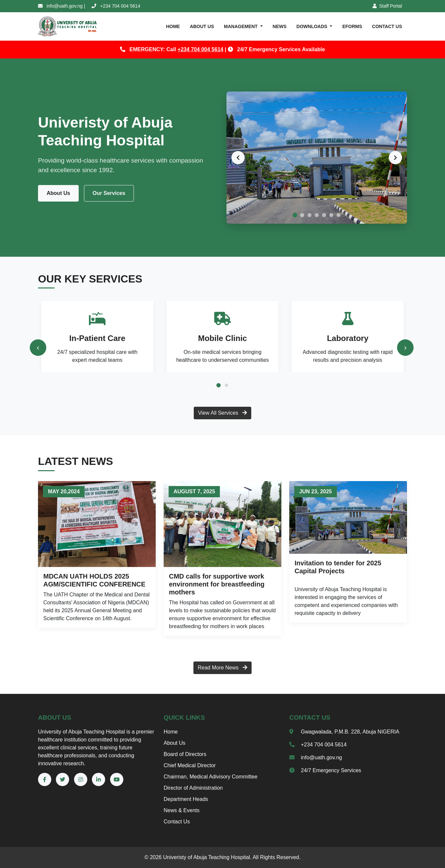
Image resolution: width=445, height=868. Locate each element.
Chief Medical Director (190, 765)
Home (171, 732)
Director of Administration (193, 788)
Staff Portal (387, 6)
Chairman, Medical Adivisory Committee (211, 777)
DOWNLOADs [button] (313, 26)
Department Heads (186, 799)
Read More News (222, 668)
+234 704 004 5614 (200, 49)
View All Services (222, 413)
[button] (219, 385)
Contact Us (177, 822)
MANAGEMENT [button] (241, 26)
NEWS (280, 26)
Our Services (109, 193)
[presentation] (38, 348)
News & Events (182, 810)
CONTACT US (387, 26)
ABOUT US (202, 26)
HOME (173, 26)
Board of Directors (185, 754)
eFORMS (352, 26)
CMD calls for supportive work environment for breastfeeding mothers (217, 584)
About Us (58, 193)
